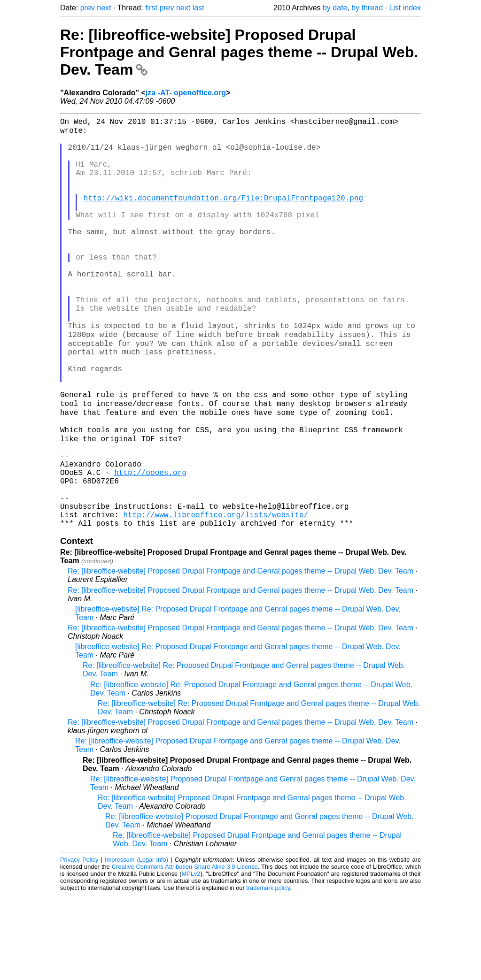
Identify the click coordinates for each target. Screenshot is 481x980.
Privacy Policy (79, 945)
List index (405, 8)
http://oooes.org (150, 546)
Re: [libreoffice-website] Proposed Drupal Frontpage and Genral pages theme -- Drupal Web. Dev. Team (239, 52)
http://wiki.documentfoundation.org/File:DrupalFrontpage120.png (223, 215)
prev (88, 8)
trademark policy (268, 973)
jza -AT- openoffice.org (186, 93)
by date (335, 8)
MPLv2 (191, 959)
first (151, 8)
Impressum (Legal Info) (136, 945)
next (104, 8)
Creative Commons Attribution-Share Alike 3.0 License (185, 952)
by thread (367, 8)
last (198, 8)
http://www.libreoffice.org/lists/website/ (216, 597)
